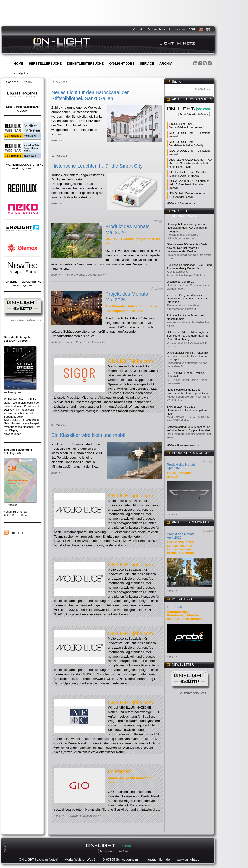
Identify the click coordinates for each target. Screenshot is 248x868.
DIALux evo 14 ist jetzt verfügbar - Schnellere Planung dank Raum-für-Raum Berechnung (189, 336)
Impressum (177, 29)
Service (147, 64)
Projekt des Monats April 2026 (181, 536)
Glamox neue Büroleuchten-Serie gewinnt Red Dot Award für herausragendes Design (187, 248)
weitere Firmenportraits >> (85, 816)
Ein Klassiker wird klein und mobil (88, 435)
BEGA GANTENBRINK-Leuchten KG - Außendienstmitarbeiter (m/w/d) (189, 184)
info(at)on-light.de (157, 859)
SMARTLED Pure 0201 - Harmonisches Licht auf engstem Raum (187, 410)
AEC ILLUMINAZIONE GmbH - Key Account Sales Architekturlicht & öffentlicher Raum (191, 163)
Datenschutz (156, 29)
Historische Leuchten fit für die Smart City (97, 166)
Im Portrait (119, 771)
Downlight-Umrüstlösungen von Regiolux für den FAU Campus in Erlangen (187, 228)
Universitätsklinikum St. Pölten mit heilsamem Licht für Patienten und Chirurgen (187, 356)
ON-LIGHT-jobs (122, 64)
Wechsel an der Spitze (181, 282)
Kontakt (138, 29)
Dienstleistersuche (85, 64)
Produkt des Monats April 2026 (181, 466)
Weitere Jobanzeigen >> (182, 203)
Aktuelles (19, 533)
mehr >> (56, 140)
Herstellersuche (45, 64)
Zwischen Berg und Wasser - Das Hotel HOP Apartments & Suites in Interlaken (188, 299)
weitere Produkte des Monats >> (86, 275)
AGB (192, 29)
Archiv (166, 64)
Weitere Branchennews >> (183, 445)
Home (18, 64)
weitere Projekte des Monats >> (86, 342)
